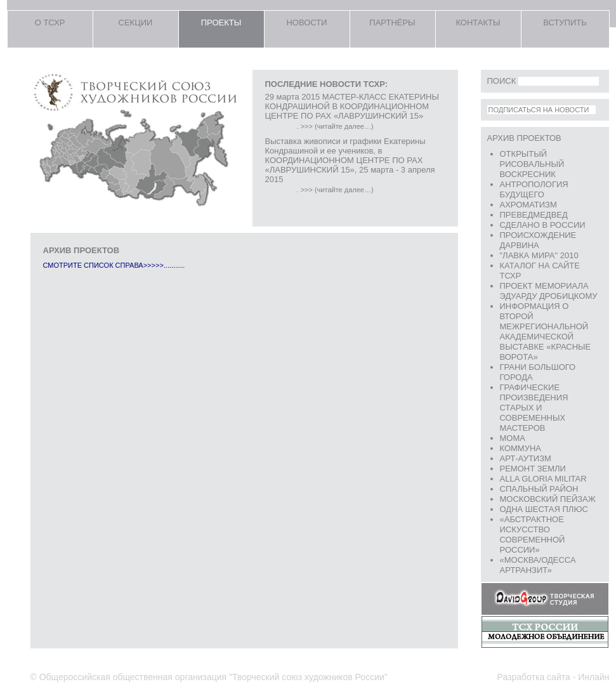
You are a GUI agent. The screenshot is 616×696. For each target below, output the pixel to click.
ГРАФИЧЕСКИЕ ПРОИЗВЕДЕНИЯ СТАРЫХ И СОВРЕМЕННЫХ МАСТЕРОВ (534, 408)
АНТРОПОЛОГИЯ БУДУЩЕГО (534, 189)
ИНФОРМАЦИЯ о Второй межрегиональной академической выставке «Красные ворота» (546, 332)
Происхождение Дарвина (538, 240)
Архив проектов (524, 138)
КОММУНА (521, 448)
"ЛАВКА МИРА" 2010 (539, 255)
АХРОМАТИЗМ (528, 205)
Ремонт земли (533, 469)
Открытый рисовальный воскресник (532, 164)
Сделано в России (543, 225)
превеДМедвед (534, 215)
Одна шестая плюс (544, 509)
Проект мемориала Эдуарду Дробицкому (549, 291)
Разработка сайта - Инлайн (554, 677)
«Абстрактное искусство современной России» (533, 535)
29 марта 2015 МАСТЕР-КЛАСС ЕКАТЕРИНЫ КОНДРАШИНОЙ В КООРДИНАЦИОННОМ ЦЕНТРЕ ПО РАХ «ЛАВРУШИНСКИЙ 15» (352, 106)
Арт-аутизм (526, 458)
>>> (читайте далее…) (337, 126)
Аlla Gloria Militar (543, 479)
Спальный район (539, 489)
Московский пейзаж (548, 499)
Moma (513, 438)
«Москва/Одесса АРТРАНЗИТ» (538, 565)
